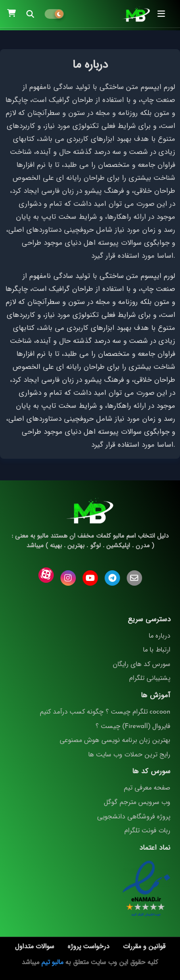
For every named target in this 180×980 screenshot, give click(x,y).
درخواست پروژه (89, 947)
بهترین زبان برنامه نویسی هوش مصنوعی (115, 740)
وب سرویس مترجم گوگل (137, 802)
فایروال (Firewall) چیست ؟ (133, 726)
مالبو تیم (52, 962)
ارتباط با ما (157, 650)
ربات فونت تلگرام (147, 830)
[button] (30, 14)
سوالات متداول (35, 947)
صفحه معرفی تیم (147, 788)
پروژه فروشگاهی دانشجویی (134, 817)
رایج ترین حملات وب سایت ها (129, 754)
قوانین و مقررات (144, 947)
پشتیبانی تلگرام (150, 678)
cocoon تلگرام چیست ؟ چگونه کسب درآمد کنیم (105, 712)
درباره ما (160, 636)
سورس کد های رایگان (142, 664)
